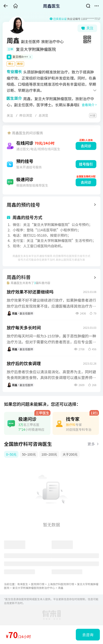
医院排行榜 (38, 584)
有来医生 (23, 584)
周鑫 (61, 588)
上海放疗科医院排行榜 (61, 584)
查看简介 (88, 105)
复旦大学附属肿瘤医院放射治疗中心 (34, 588)
